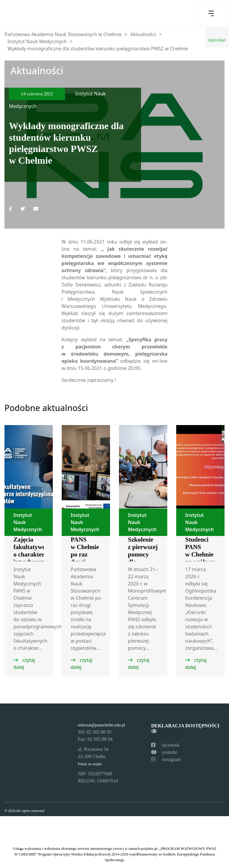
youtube (164, 752)
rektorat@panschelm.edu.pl (102, 725)
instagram (166, 759)
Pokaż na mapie (90, 764)
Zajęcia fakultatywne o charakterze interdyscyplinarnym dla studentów (41, 558)
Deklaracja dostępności (185, 728)
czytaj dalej (24, 664)
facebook (165, 745)
